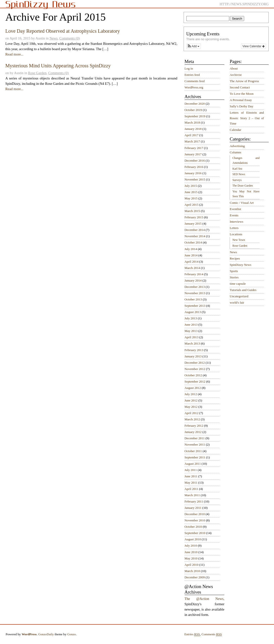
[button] (194, 46)
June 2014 (191, 255)
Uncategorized (239, 296)
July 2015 (191, 186)
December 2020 (195, 104)
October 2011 (193, 451)
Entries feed (192, 75)
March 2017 (192, 141)
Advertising (237, 146)
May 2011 (191, 483)
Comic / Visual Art (242, 203)
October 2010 (193, 527)
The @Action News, (205, 599)
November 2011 (195, 444)
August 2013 (193, 312)
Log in (189, 68)
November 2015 (195, 179)
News (53, 38)
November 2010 (195, 520)
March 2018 (192, 122)
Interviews (236, 222)
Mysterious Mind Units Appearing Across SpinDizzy (58, 66)
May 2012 (191, 407)
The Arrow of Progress (244, 81)
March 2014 (192, 268)
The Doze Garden (243, 186)
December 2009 (195, 577)
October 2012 (193, 375)
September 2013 (195, 306)
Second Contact (240, 87)
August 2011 (193, 464)
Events (234, 215)
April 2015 (192, 205)
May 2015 (191, 198)
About (234, 68)
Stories (234, 277)
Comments (212, 634)
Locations (236, 234)
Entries (192, 634)
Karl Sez (237, 169)
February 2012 (194, 426)
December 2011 (195, 438)
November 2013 (195, 293)
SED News (239, 174)
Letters (234, 228)
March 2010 (192, 571)
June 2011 (191, 476)
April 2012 (192, 413)
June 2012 (191, 400)
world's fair (237, 302)
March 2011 (192, 495)
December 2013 (195, 287)
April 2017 (192, 135)
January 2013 (193, 356)
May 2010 (191, 558)
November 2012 (195, 369)
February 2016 (194, 167)
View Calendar (254, 46)
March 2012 (192, 419)
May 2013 (191, 331)
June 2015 (191, 192)
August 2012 (193, 388)
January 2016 (193, 173)
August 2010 (193, 539)
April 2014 (192, 262)
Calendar (235, 130)
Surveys (237, 180)
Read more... (14, 54)
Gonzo (72, 634)
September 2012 (195, 381)
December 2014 (195, 230)
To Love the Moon (242, 94)
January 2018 (193, 129)
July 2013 (191, 318)
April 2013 (192, 337)
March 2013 (192, 343)
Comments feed (195, 81)
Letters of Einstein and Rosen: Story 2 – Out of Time (247, 118)
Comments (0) (70, 38)
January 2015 (193, 224)
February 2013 (194, 350)
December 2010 (195, 514)
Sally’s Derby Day (241, 106)
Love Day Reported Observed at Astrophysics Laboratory (63, 31)
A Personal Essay (241, 100)
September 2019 (195, 116)
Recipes (235, 258)
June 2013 (191, 325)
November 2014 (195, 236)
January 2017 (193, 154)
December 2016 (195, 161)
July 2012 (191, 394)
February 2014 (194, 274)
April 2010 (192, 565)
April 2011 (192, 489)
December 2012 (195, 363)
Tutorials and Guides (243, 290)
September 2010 (195, 533)
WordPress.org (194, 87)
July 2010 (191, 546)
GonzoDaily (46, 634)
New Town (239, 240)
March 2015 (192, 211)
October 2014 (193, 242)
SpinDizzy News (240, 265)
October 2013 (193, 299)
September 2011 (195, 457)
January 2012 (193, 432)
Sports (234, 271)
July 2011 (191, 470)
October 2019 (193, 110)
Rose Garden (37, 73)
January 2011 (193, 508)
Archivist (236, 75)
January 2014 (193, 280)
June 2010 (191, 552)
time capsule (238, 284)
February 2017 (194, 148)
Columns (235, 152)
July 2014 (191, 249)
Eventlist (235, 209)
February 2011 (194, 501)
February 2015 (194, 217)
